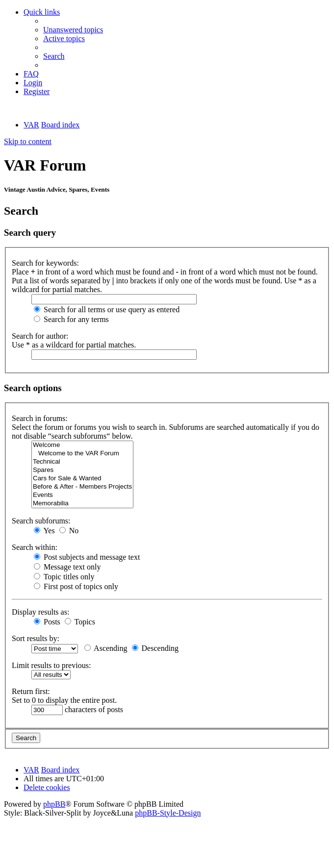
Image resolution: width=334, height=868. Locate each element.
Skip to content (28, 141)
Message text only (67, 567)
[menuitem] (73, 30)
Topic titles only (64, 577)
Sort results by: (36, 638)
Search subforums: (41, 521)
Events (82, 495)
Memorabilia (82, 504)
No (69, 531)
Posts (47, 622)
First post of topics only (76, 586)
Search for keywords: (45, 263)
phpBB (54, 804)
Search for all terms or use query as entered (107, 310)
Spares (82, 470)
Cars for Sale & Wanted (82, 479)
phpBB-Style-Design (168, 813)
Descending (155, 648)
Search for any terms (71, 319)
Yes (44, 531)
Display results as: (40, 612)
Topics (80, 622)
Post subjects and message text (87, 557)
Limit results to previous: (51, 665)
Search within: (35, 547)
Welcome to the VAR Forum (82, 454)
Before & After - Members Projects (82, 487)
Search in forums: (40, 418)
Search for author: (40, 336)
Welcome (82, 445)
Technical (82, 462)
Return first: (31, 691)
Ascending (106, 648)
